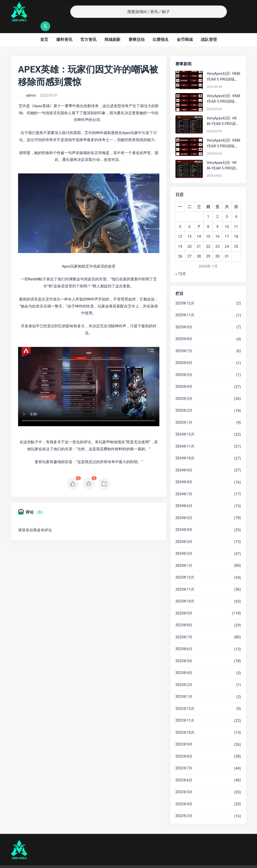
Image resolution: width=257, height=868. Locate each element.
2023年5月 (184, 651)
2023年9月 (184, 603)
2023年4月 (184, 663)
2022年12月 (185, 699)
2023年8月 (184, 615)
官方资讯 (88, 30)
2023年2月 (184, 675)
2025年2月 (184, 401)
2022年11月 (185, 711)
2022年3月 (184, 806)
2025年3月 (184, 389)
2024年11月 (185, 437)
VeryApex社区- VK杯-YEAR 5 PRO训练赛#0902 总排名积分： (223, 156)
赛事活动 (137, 30)
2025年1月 (184, 413)
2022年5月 (184, 782)
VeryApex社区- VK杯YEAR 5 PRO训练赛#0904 (224, 67)
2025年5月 (184, 365)
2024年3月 (184, 532)
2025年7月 (184, 341)
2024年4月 (184, 520)
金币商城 (185, 30)
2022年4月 (184, 794)
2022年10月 (185, 723)
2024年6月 (184, 496)
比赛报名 (161, 30)
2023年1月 (184, 687)
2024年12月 (185, 424)
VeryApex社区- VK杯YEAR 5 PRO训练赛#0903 (224, 89)
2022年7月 (184, 758)
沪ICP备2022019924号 (75, 862)
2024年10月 (185, 448)
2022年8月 (184, 747)
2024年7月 (184, 484)
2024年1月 (184, 556)
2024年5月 (184, 508)
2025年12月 (185, 293)
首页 (44, 30)
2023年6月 (184, 639)
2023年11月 (185, 580)
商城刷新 (112, 30)
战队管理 (209, 30)
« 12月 (181, 264)
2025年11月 (185, 305)
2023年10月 (185, 591)
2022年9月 (184, 734)
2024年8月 (184, 472)
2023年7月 (184, 627)
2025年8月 (184, 329)
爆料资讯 (64, 30)
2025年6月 (184, 353)
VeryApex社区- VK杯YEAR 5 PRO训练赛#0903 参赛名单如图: (224, 134)
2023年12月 (185, 568)
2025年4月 (184, 377)
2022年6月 (184, 770)
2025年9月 (184, 317)
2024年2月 (184, 544)
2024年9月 (184, 460)
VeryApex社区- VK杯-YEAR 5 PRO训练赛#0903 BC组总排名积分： (223, 112)
